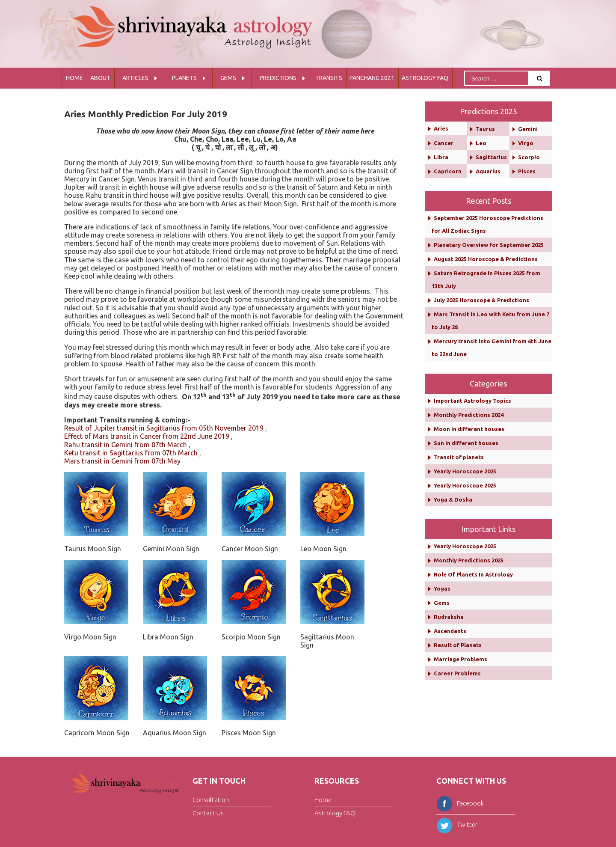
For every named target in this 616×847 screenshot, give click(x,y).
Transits (329, 78)
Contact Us (208, 813)
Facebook (460, 803)
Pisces (527, 171)
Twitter (457, 825)
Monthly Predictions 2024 (469, 415)
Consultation (211, 800)
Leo (481, 143)
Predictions (278, 78)
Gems (228, 78)
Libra (441, 157)
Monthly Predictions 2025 (469, 560)
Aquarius (488, 171)
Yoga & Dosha (453, 499)
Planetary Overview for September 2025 (489, 245)
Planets (184, 78)
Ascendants (450, 631)
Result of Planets (458, 645)
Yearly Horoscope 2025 (465, 471)
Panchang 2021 (372, 78)
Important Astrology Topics (472, 401)
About (100, 78)
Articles (135, 78)
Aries (441, 128)
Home (74, 78)
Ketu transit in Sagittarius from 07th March (131, 453)
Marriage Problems (461, 659)
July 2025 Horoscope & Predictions (481, 300)
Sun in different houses (466, 443)
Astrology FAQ (425, 78)
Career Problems (457, 673)
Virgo (526, 143)
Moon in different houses (469, 429)
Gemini (528, 129)
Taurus (485, 129)
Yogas (442, 588)
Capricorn (448, 171)
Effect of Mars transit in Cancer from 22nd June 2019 (147, 436)
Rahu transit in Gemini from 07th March (126, 445)
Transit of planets (459, 457)
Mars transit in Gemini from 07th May (122, 461)
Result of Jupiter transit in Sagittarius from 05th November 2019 (164, 428)
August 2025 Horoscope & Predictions (486, 259)
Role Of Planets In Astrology (473, 574)
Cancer (444, 143)
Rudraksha (449, 617)
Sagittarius (491, 157)
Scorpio (529, 157)
